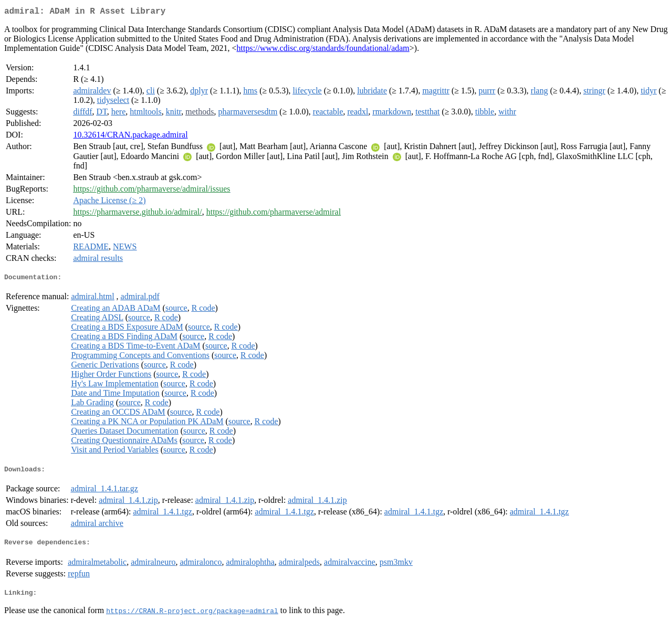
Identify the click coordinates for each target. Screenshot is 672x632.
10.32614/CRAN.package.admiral (130, 137)
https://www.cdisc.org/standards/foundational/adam (323, 50)
